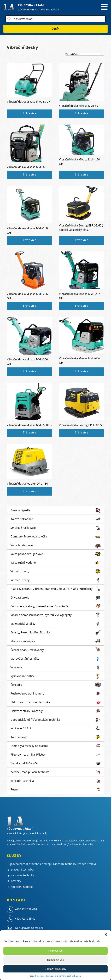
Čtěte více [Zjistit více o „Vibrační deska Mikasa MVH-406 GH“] (81, 371)
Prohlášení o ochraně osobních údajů (64, 976)
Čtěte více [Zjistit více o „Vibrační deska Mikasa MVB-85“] (81, 113)
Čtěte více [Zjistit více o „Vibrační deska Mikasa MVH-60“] (30, 175)
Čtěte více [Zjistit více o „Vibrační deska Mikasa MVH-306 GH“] (30, 371)
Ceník (55, 29)
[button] (106, 934)
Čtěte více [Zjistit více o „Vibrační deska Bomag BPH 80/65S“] (81, 433)
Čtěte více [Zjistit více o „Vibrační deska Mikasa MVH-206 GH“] (30, 306)
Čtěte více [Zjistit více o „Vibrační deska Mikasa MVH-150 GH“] (30, 240)
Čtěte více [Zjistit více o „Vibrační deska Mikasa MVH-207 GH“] (81, 306)
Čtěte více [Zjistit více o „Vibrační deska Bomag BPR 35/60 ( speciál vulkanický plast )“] (81, 240)
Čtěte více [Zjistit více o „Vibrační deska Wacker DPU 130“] (30, 491)
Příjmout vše (55, 951)
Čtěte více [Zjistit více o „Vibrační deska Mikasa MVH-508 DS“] (30, 433)
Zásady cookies (37, 976)
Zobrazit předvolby (55, 969)
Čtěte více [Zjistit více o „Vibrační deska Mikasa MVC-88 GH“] (30, 113)
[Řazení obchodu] (85, 54)
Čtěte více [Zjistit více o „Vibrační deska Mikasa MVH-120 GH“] (81, 175)
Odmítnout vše (56, 960)
